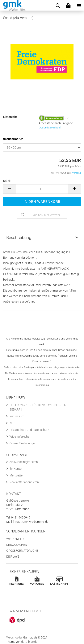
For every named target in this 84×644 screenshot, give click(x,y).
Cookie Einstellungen (23, 443)
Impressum (17, 416)
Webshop (12, 637)
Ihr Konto (16, 469)
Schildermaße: (13, 139)
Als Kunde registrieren (24, 462)
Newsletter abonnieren (24, 482)
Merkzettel (16, 475)
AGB (12, 423)
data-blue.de (29, 642)
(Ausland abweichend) (50, 128)
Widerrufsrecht (19, 437)
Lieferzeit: (10, 117)
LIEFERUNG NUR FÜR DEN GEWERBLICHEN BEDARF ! (38, 407)
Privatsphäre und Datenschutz (29, 430)
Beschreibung (19, 237)
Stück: (7, 181)
